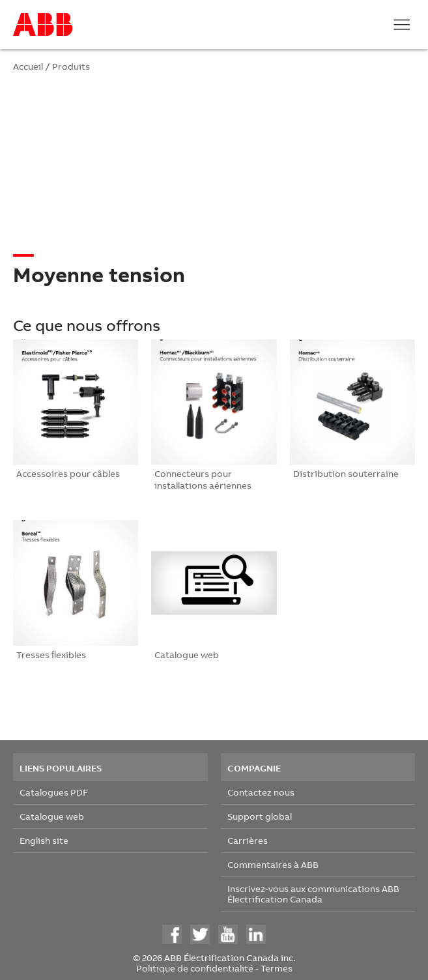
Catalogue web (52, 816)
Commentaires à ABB (273, 864)
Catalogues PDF (54, 792)
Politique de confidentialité (195, 968)
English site (44, 840)
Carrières (248, 840)
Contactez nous (261, 792)
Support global (260, 816)
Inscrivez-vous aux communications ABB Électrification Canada (313, 894)
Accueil (28, 66)
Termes (277, 968)
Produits (71, 66)
